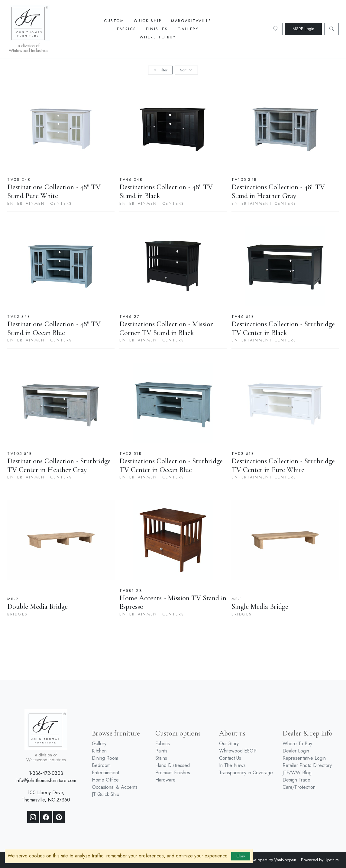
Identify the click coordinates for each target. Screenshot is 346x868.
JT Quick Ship (106, 794)
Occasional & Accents (115, 787)
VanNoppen (285, 860)
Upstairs (332, 860)
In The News (232, 765)
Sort (186, 70)
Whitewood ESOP (238, 751)
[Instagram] (33, 817)
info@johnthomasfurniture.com (46, 780)
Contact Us (230, 758)
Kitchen (99, 751)
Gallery (188, 29)
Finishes (157, 29)
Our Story (229, 744)
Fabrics (127, 29)
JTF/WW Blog (297, 773)
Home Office (105, 780)
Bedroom (101, 765)
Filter (160, 70)
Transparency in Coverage (246, 773)
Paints (161, 751)
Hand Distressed (173, 765)
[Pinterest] (59, 817)
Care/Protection (299, 787)
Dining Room (105, 758)
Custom (114, 21)
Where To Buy (158, 37)
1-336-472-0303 (46, 773)
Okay (241, 856)
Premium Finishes (173, 773)
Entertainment (105, 773)
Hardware (165, 780)
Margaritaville (191, 21)
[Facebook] (46, 817)
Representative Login (304, 758)
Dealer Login (296, 751)
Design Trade (296, 780)
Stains (161, 758)
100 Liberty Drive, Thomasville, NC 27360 (46, 796)
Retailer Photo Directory (307, 765)
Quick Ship (148, 21)
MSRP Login (303, 29)
